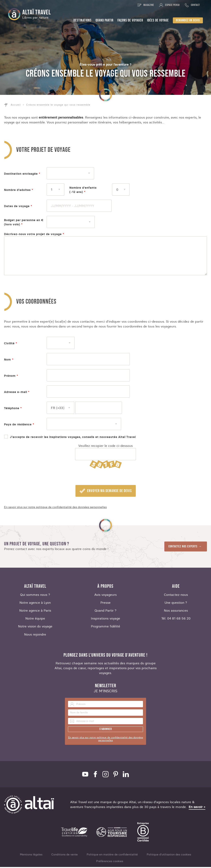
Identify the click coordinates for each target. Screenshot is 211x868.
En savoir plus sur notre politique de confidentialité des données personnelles (55, 508)
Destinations (82, 20)
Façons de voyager (130, 20)
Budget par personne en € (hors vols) (24, 222)
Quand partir (104, 20)
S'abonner (106, 730)
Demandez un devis (188, 20)
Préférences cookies (110, 862)
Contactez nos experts (183, 547)
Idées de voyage (158, 20)
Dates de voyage (17, 206)
